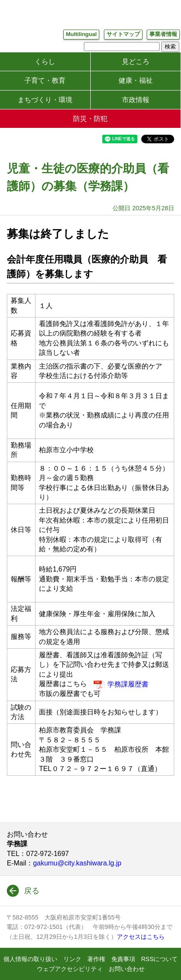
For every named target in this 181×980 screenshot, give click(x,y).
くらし (45, 62)
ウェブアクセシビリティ (70, 969)
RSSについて (160, 959)
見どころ (136, 62)
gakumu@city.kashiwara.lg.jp (77, 863)
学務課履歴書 (128, 684)
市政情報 (136, 100)
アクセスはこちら (141, 937)
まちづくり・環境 (45, 100)
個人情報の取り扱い (30, 959)
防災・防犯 (90, 119)
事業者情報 (163, 34)
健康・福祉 (136, 80)
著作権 (96, 959)
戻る (32, 891)
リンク (72, 959)
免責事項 (123, 959)
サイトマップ (123, 34)
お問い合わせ (127, 969)
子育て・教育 (45, 80)
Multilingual (81, 34)
